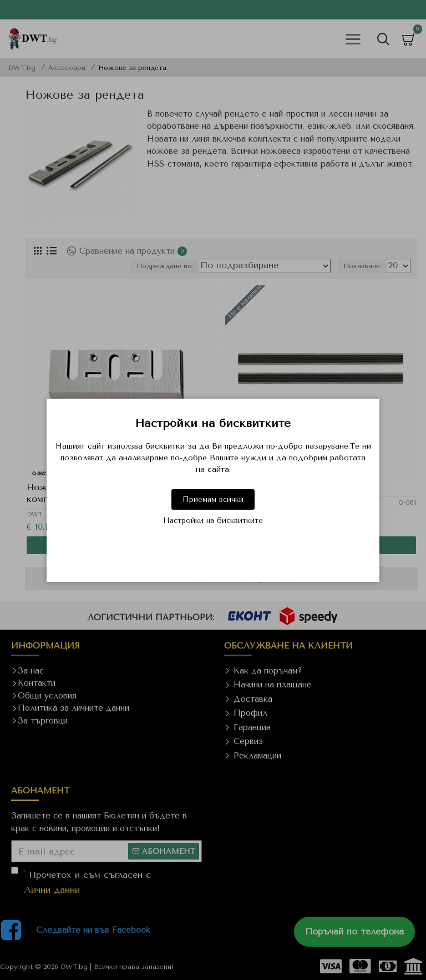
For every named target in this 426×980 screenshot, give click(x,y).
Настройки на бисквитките (213, 521)
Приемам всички (213, 499)
